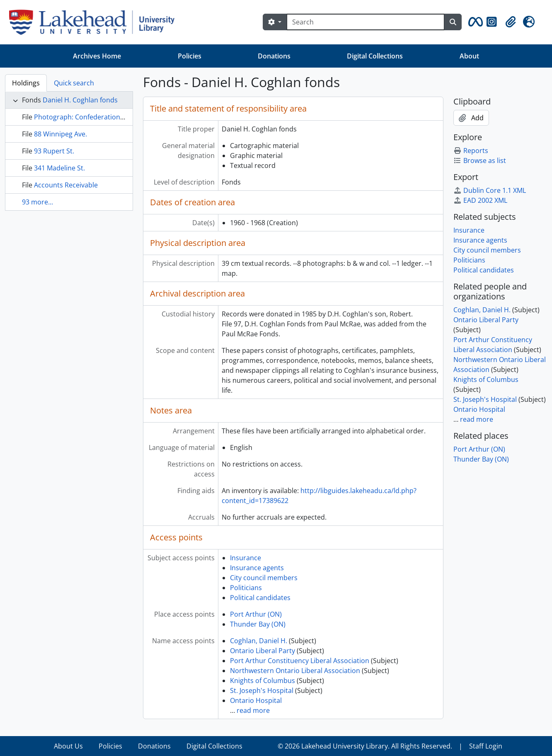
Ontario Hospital (256, 700)
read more (253, 710)
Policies (190, 56)
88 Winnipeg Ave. (61, 134)
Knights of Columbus (263, 681)
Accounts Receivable (66, 185)
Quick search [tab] (74, 83)
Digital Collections (375, 56)
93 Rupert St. (54, 151)
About (469, 56)
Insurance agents (257, 568)
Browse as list (480, 160)
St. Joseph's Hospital (262, 690)
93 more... (38, 202)
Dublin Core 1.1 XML (490, 190)
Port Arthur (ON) (256, 614)
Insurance (246, 558)
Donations (274, 56)
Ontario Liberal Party (263, 651)
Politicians (246, 588)
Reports (471, 151)
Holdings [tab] (26, 83)
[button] (474, 22)
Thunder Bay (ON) (258, 624)
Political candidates (260, 598)
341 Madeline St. (59, 168)
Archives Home (97, 56)
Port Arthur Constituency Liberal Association (300, 661)
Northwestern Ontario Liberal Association (295, 671)
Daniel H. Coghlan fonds (80, 100)
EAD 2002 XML (480, 200)
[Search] (366, 22)
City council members (264, 578)
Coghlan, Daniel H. (259, 641)
